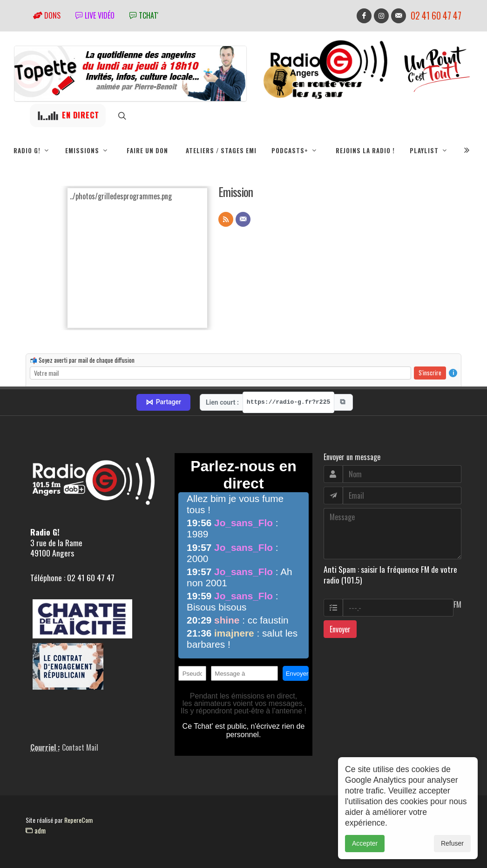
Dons (47, 15)
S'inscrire (430, 373)
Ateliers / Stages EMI (221, 150)
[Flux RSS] (226, 219)
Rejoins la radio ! (365, 150)
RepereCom (78, 820)
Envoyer (340, 629)
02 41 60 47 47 (436, 16)
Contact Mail (80, 747)
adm (36, 830)
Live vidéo (95, 15)
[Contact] (243, 219)
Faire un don (147, 150)
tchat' (144, 15)
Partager (163, 402)
